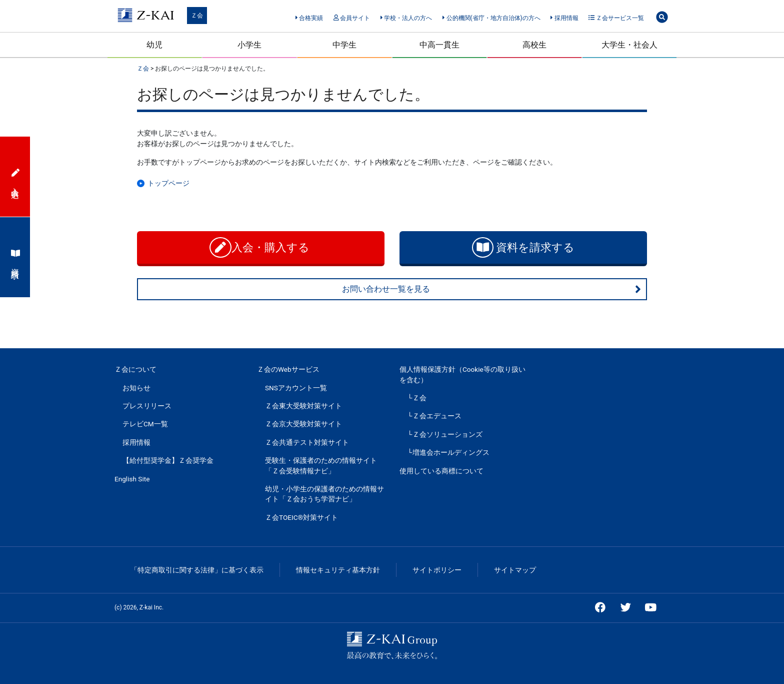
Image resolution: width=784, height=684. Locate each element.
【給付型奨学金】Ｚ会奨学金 (168, 460)
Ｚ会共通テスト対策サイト (307, 442)
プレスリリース (147, 406)
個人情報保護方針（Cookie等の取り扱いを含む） (462, 374)
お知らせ (136, 388)
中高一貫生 (439, 45)
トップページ (168, 183)
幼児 (154, 45)
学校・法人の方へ (406, 18)
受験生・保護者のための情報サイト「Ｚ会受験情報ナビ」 (321, 465)
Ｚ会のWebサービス (288, 369)
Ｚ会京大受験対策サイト (303, 424)
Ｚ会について (135, 369)
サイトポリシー (437, 570)
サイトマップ (515, 570)
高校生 (534, 45)
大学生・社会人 (629, 45)
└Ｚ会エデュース (434, 416)
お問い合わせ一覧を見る (491, 289)
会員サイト (352, 18)
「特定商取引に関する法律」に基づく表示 (197, 570)
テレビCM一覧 (145, 424)
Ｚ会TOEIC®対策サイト (301, 517)
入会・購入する (261, 247)
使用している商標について (441, 471)
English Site (132, 479)
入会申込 (15, 177)
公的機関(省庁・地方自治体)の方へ (491, 18)
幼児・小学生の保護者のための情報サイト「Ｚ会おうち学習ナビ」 (324, 494)
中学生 (344, 45)
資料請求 (15, 257)
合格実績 (309, 18)
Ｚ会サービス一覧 (616, 18)
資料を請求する (523, 247)
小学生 (249, 45)
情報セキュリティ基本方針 (338, 570)
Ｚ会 (197, 16)
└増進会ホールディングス (448, 452)
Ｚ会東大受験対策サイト (303, 406)
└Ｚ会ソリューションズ (445, 434)
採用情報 (564, 18)
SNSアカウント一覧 (296, 388)
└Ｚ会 (417, 398)
